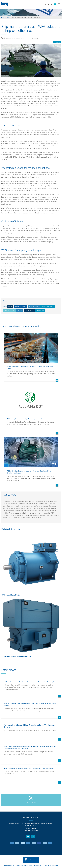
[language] (56, 4)
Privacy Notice (8, 865)
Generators (40, 310)
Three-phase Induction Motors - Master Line (16, 656)
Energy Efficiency (20, 307)
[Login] (45, 4)
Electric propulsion (47, 307)
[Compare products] (48, 4)
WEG (4, 4)
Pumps (20, 310)
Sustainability (29, 310)
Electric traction (9, 310)
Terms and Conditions (30, 865)
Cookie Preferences (33, 860)
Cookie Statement (18, 865)
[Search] (52, 4)
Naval (10, 307)
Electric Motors (34, 307)
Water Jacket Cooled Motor (11, 595)
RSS (38, 865)
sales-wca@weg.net (33, 828)
